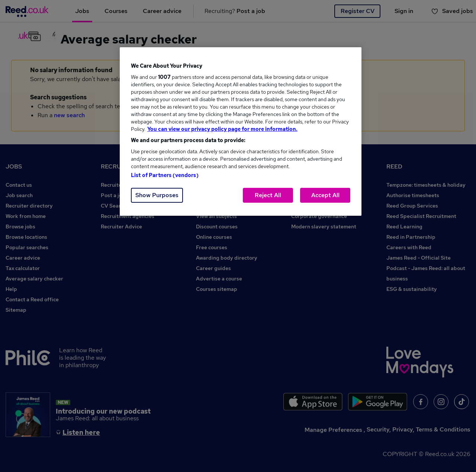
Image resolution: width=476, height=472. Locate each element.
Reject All (268, 195)
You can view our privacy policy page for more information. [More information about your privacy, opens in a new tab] (222, 129)
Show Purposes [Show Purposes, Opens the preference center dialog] (157, 195)
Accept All (325, 195)
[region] (241, 131)
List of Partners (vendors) (165, 175)
